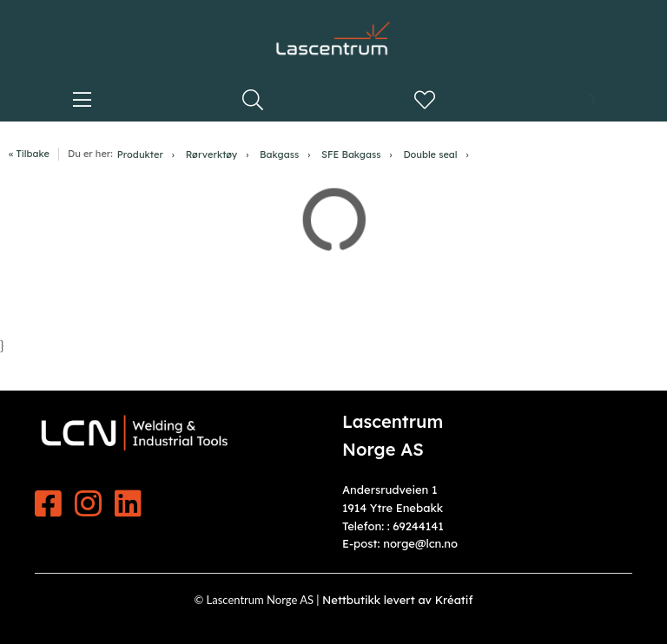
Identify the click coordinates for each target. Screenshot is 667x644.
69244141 (418, 526)
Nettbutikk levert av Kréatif (398, 600)
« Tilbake (29, 154)
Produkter (140, 154)
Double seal (430, 154)
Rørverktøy (212, 154)
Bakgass (279, 154)
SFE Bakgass (351, 154)
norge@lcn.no (420, 543)
